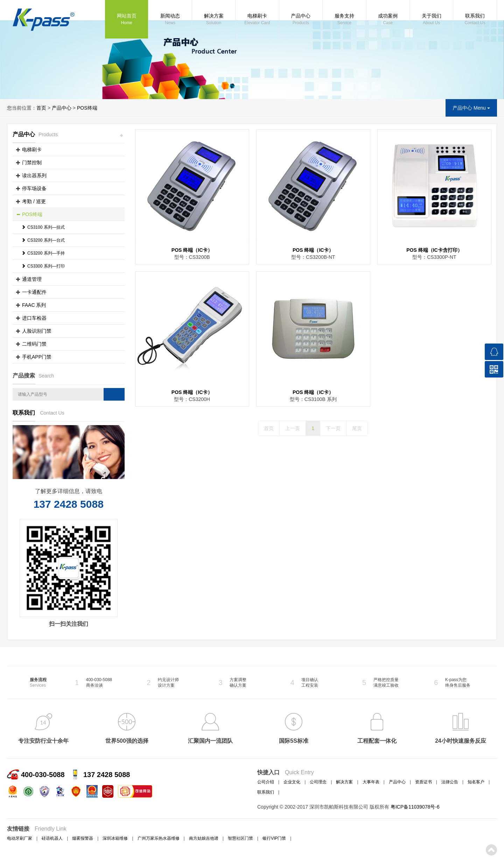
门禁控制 (32, 162)
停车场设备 (34, 188)
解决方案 (214, 20)
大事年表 (371, 782)
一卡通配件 (34, 292)
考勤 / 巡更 (34, 201)
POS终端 (87, 108)
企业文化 (292, 782)
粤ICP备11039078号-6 (415, 807)
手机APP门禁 (37, 357)
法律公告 (450, 782)
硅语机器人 (52, 838)
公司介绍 (266, 782)
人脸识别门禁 (37, 331)
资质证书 (423, 782)
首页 (41, 108)
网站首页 (127, 20)
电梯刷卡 (257, 20)
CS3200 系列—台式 (43, 240)
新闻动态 (170, 20)
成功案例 (388, 20)
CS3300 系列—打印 (43, 266)
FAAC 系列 (34, 305)
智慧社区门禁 (240, 838)
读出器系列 (34, 175)
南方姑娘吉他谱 (204, 838)
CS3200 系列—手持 (43, 253)
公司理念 (318, 782)
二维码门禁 (34, 344)
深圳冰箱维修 (115, 838)
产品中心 (301, 20)
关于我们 (431, 20)
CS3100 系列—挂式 (43, 227)
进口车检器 (34, 318)
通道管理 (32, 279)
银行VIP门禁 (274, 838)
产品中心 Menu (471, 108)
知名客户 (476, 782)
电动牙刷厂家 (20, 838)
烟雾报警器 (83, 838)
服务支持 (344, 20)
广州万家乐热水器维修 (159, 838)
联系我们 (475, 20)
